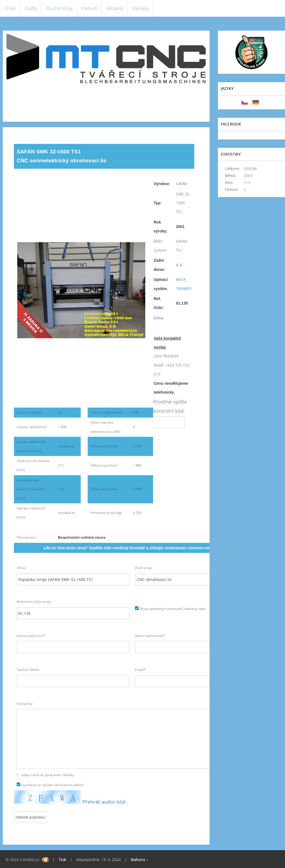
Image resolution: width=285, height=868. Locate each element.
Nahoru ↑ (140, 860)
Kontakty (140, 8)
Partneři (90, 8)
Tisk (62, 860)
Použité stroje (60, 8)
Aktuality (115, 8)
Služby (31, 8)
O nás (10, 8)
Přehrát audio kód (104, 802)
